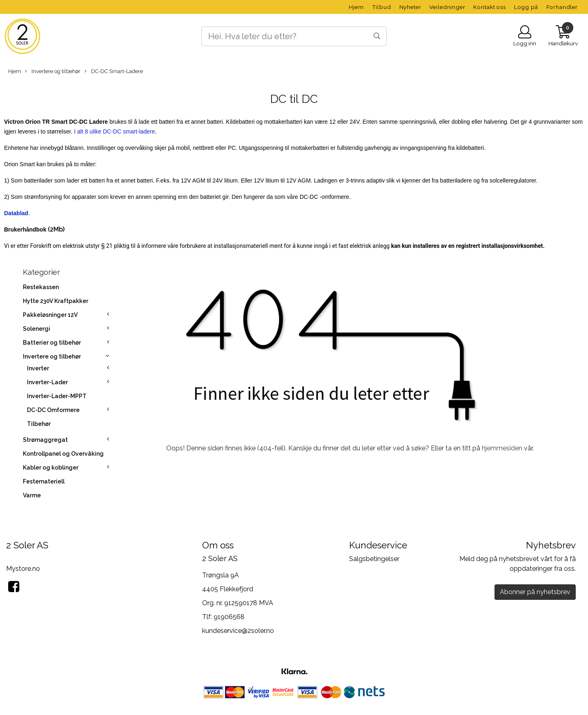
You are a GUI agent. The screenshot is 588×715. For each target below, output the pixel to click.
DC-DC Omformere (53, 410)
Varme (32, 495)
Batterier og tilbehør (52, 343)
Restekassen (41, 287)
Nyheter (410, 7)
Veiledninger (447, 7)
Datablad (16, 213)
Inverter (38, 368)
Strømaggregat (45, 440)
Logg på (526, 7)
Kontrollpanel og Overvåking (63, 454)
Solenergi (37, 329)
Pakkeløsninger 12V (50, 315)
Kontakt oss (489, 7)
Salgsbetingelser (374, 559)
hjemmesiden (502, 448)
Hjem (356, 7)
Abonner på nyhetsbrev (535, 592)
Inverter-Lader (47, 382)
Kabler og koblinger (51, 468)
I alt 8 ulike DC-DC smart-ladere (114, 131)
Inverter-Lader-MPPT (57, 396)
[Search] (294, 36)
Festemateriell (44, 481)
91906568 (229, 617)
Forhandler (562, 7)
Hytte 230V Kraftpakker (56, 301)
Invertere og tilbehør (53, 71)
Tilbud (382, 7)
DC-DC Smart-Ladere (114, 71)
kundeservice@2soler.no (238, 631)
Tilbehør (39, 424)
